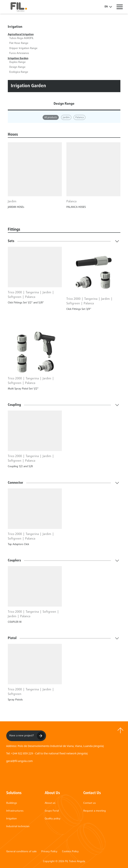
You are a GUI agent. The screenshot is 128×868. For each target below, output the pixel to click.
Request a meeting (95, 811)
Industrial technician (18, 826)
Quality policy (53, 819)
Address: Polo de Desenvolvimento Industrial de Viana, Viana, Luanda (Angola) (55, 746)
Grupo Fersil (52, 811)
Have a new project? (27, 736)
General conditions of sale (21, 852)
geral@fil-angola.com (20, 761)
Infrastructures (15, 811)
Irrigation (12, 819)
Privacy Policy (49, 852)
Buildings (12, 803)
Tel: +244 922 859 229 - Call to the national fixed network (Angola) (47, 753)
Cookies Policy (70, 852)
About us (50, 803)
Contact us (89, 803)
